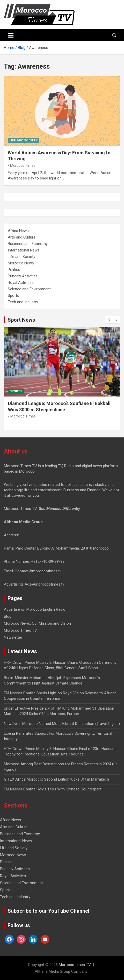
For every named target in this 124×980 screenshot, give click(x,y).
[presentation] (109, 320)
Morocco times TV (75, 965)
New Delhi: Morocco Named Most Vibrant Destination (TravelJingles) (62, 724)
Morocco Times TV (20, 630)
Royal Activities (21, 283)
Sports (13, 296)
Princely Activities (23, 276)
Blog (8, 616)
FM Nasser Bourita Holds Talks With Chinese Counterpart (52, 789)
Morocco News (21, 263)
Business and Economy (28, 244)
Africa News (18, 231)
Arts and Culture (22, 237)
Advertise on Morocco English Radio (35, 609)
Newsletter (13, 637)
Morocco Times (23, 165)
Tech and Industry (23, 302)
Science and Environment (29, 289)
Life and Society (24, 140)
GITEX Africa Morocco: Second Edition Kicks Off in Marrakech (56, 779)
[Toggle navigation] (11, 35)
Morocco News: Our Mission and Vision (37, 623)
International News (24, 250)
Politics (14, 270)
